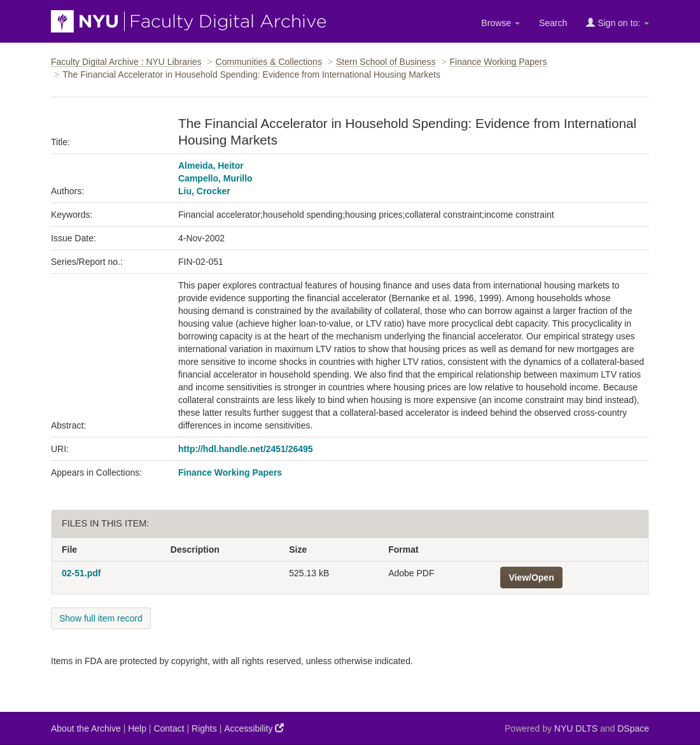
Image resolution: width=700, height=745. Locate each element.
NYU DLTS (576, 728)
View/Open (531, 578)
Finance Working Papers (498, 62)
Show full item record (101, 618)
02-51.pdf (81, 573)
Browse (500, 23)
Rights (204, 728)
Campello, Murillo (215, 178)
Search (553, 23)
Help (137, 728)
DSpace (633, 728)
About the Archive (86, 728)
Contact (169, 728)
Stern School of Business (386, 62)
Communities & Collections (269, 62)
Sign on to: (618, 23)
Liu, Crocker (204, 191)
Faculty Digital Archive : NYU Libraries (126, 62)
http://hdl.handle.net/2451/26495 (246, 449)
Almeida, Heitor (211, 166)
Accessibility (254, 728)
